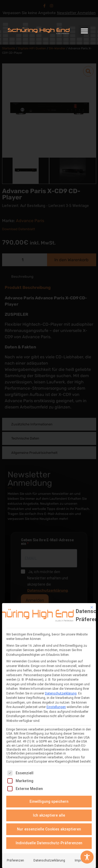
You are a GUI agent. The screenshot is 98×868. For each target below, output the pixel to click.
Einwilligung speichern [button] (49, 801)
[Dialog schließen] (92, 607)
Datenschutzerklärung (61, 693)
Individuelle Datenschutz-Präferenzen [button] (49, 842)
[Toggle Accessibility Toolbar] (87, 857)
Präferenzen (15, 860)
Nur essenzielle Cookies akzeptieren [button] (49, 828)
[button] (84, 31)
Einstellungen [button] (56, 706)
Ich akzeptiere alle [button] (49, 815)
